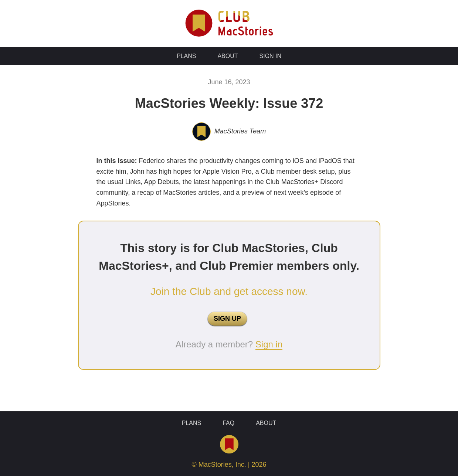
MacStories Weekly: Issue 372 (229, 103)
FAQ (228, 423)
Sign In (271, 56)
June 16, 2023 (229, 82)
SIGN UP (227, 319)
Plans (186, 56)
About (228, 56)
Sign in (269, 344)
